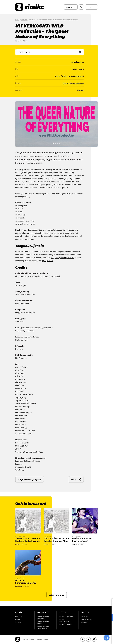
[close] (109, 603)
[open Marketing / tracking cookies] (109, 624)
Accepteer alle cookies (93, 633)
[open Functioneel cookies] (109, 617)
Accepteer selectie (93, 640)
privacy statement (102, 610)
